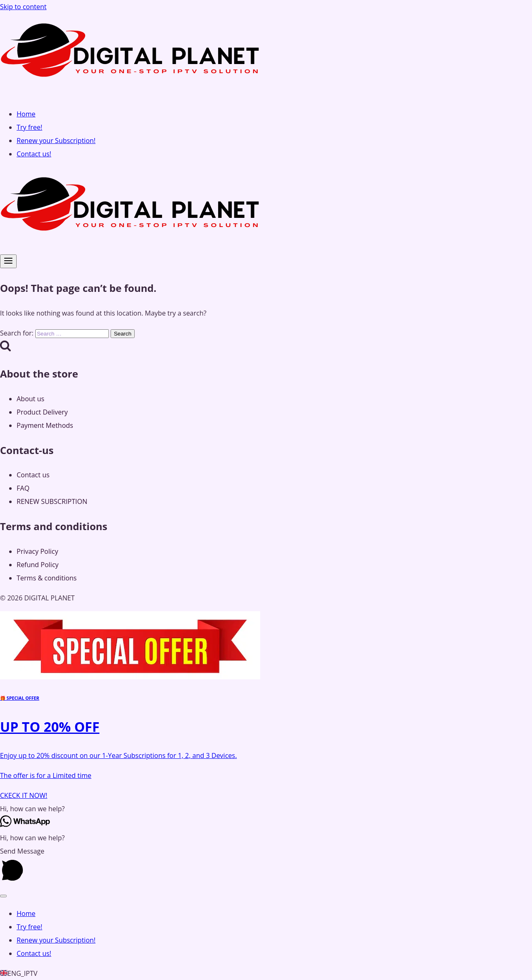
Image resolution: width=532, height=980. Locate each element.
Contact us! (34, 154)
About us (31, 399)
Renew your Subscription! (56, 141)
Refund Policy (38, 565)
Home (26, 114)
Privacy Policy (37, 551)
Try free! (30, 127)
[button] (266, 809)
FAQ (23, 488)
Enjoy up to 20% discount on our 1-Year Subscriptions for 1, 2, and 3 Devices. (118, 755)
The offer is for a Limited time (46, 775)
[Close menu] (3, 896)
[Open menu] (8, 261)
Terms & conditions (47, 578)
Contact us (33, 475)
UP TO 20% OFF (50, 727)
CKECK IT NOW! (24, 795)
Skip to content (23, 7)
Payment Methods (45, 425)
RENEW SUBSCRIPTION (52, 501)
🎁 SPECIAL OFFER (20, 698)
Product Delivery (42, 412)
